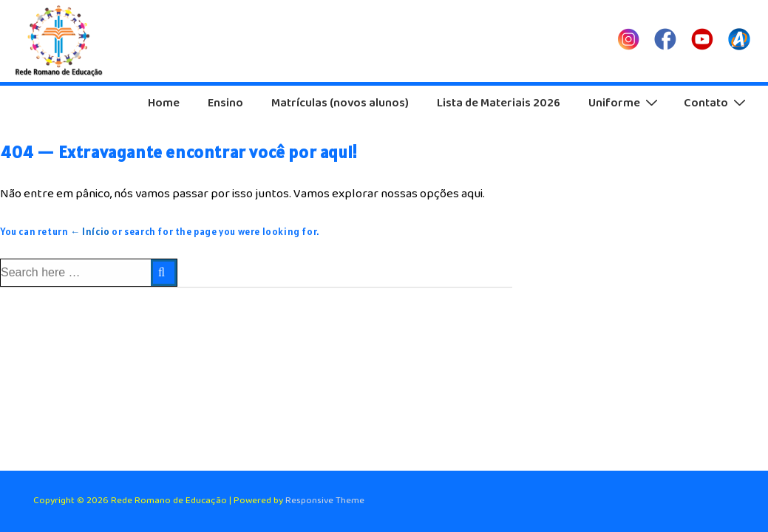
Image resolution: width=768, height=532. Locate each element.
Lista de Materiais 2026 (499, 103)
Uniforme (625, 103)
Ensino (225, 103)
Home (164, 103)
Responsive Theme (325, 501)
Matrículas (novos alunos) (340, 103)
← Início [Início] (90, 232)
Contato (717, 103)
